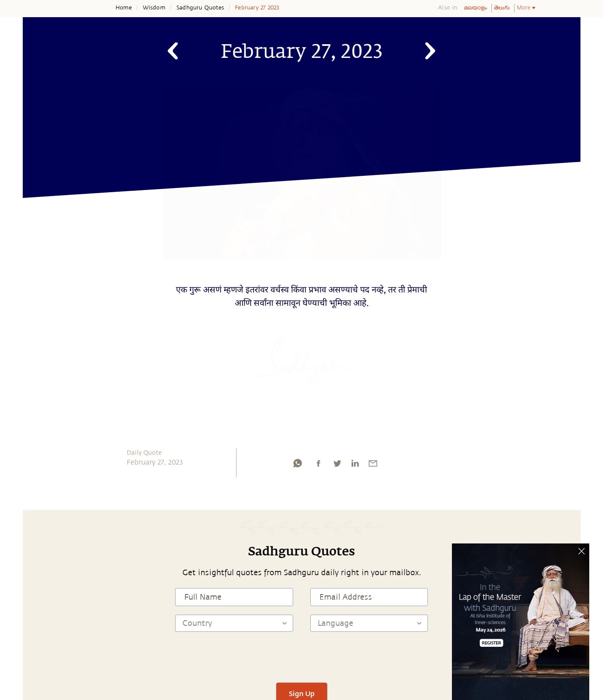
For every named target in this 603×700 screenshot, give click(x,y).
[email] (373, 465)
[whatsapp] (297, 465)
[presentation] (302, 657)
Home (124, 8)
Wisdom (154, 8)
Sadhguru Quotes (200, 8)
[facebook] (318, 465)
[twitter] (337, 465)
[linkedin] (355, 465)
